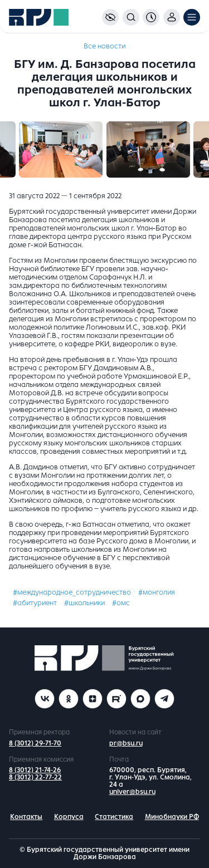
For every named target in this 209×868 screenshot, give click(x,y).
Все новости (104, 46)
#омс (121, 603)
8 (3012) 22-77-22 (35, 777)
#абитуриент (35, 603)
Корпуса (69, 817)
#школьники (84, 603)
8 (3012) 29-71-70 (35, 743)
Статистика (114, 817)
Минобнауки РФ (172, 817)
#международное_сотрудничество (72, 592)
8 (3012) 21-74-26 (35, 770)
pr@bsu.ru (126, 743)
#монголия (157, 592)
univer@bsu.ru (132, 792)
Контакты (26, 817)
